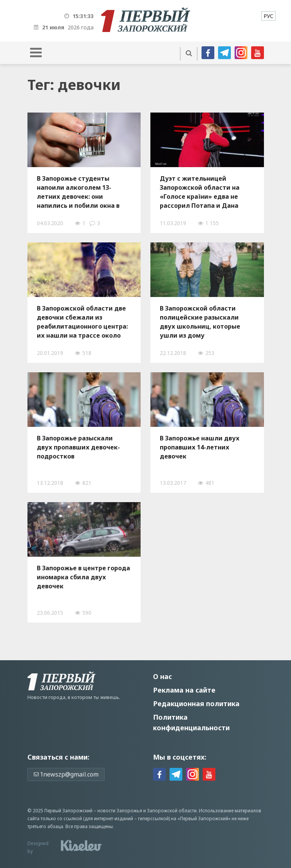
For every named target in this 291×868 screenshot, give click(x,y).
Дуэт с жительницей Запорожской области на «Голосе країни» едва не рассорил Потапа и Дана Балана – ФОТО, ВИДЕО (200, 192)
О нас (162, 676)
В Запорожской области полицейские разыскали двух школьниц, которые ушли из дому (200, 322)
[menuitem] (268, 16)
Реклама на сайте (184, 690)
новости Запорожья (120, 811)
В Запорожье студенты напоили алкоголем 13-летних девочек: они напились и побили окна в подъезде (78, 192)
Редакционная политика (196, 704)
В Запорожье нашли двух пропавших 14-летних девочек (200, 447)
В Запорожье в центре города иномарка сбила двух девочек (83, 577)
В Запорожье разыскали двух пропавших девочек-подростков (78, 447)
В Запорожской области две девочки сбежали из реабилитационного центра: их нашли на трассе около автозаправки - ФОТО (82, 322)
